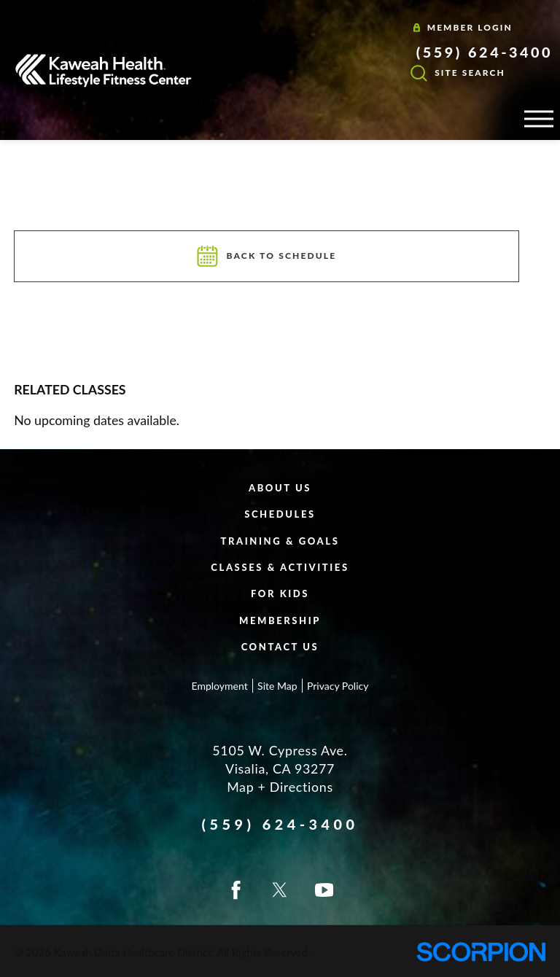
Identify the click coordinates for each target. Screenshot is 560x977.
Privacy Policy (338, 686)
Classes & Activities (280, 567)
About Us (280, 488)
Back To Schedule (267, 256)
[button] (539, 119)
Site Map (277, 686)
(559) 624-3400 (485, 52)
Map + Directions (280, 787)
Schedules (280, 514)
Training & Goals (280, 541)
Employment (220, 686)
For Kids (280, 593)
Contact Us (280, 647)
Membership (280, 620)
